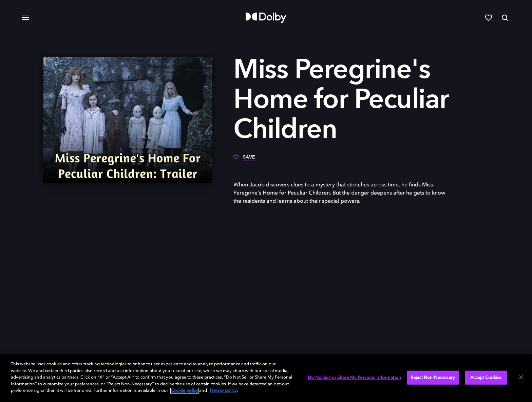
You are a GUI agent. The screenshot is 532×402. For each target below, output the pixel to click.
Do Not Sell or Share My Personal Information (354, 377)
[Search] (505, 18)
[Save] (244, 160)
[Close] (521, 377)
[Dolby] (266, 18)
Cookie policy (185, 391)
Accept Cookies (486, 377)
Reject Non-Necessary (433, 377)
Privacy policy (223, 391)
